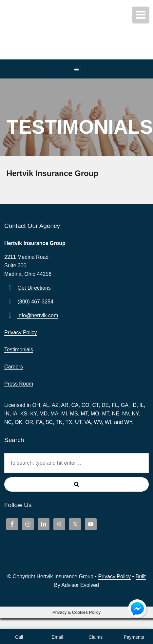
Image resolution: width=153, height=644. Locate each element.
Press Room (19, 384)
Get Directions (34, 288)
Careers (14, 367)
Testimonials (19, 350)
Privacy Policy (21, 333)
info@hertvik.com (38, 315)
